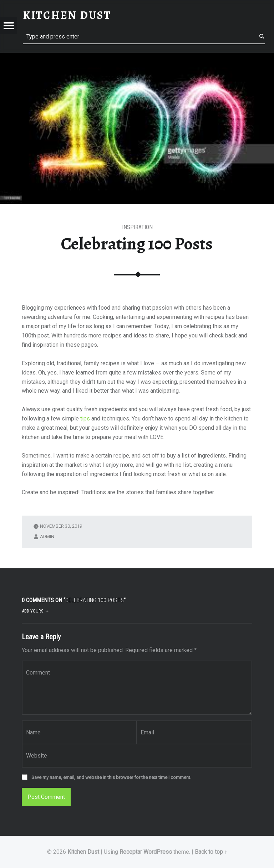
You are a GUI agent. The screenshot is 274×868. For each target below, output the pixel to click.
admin (47, 536)
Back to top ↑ (211, 852)
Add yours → (35, 611)
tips (85, 418)
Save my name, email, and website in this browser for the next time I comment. (111, 777)
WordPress (158, 852)
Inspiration (137, 227)
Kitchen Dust (83, 852)
